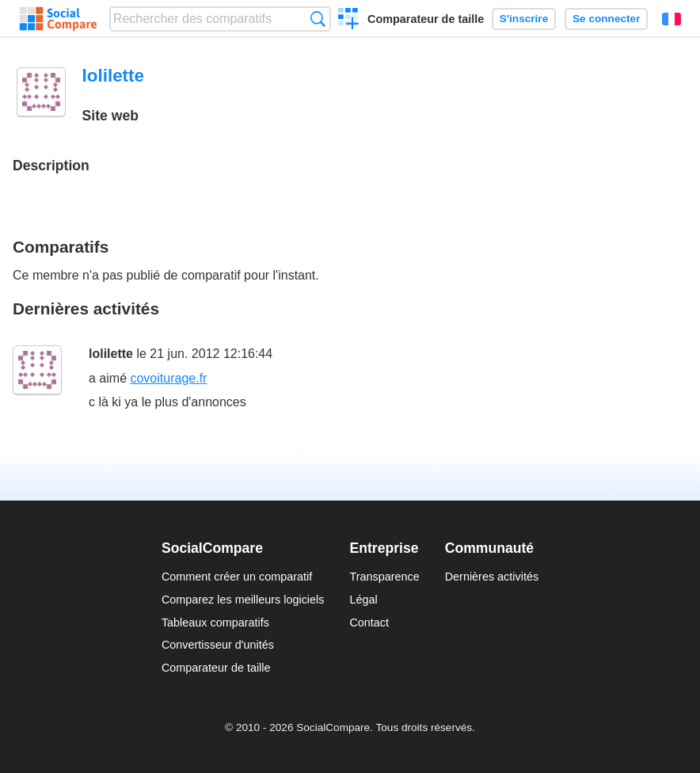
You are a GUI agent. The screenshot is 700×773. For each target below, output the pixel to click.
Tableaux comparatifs (215, 623)
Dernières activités (492, 577)
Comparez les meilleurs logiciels (243, 600)
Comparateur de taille (426, 19)
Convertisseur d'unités (218, 645)
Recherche (318, 19)
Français (671, 19)
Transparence (384, 577)
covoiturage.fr (168, 378)
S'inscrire (524, 19)
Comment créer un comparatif (237, 577)
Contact (369, 623)
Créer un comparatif (349, 21)
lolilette (111, 354)
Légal (363, 600)
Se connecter (606, 19)
